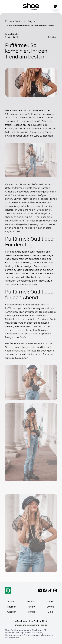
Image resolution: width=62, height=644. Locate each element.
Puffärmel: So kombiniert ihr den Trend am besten (31, 25)
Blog (30, 21)
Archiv (12, 602)
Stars (50, 602)
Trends (31, 612)
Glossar (12, 612)
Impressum (20, 625)
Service (31, 602)
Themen (12, 607)
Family (31, 607)
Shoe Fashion (16, 21)
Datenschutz (33, 625)
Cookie (44, 625)
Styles (50, 607)
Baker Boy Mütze (42, 280)
